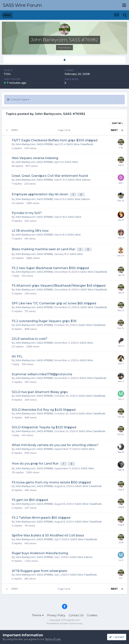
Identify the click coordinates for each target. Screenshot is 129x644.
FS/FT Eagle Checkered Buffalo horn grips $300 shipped (55, 140)
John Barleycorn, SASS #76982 (34, 144)
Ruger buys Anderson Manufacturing (40, 553)
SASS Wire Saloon (79, 180)
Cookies (92, 615)
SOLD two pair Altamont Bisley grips (40, 392)
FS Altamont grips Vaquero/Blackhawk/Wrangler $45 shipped (59, 286)
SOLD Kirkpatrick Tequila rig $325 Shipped (44, 427)
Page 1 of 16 (64, 130)
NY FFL (17, 357)
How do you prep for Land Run (36, 464)
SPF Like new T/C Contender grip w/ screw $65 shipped (54, 303)
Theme (38, 615)
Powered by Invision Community (65, 623)
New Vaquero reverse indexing (35, 158)
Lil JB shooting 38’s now (30, 231)
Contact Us (76, 615)
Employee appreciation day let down (40, 194)
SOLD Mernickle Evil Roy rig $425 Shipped (44, 410)
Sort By (117, 123)
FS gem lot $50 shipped (30, 500)
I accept (117, 637)
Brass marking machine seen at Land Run (44, 249)
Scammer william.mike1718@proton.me (42, 374)
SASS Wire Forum (22, 5)
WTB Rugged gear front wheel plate (39, 571)
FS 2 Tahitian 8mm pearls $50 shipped (41, 518)
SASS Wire (71, 162)
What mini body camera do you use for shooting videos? (55, 445)
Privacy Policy (56, 615)
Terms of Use (53, 639)
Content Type (18, 99)
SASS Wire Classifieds (80, 144)
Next (114, 130)
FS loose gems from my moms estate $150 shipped (51, 482)
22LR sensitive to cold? (30, 339)
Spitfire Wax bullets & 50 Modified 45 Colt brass (48, 535)
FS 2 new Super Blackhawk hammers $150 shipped (50, 268)
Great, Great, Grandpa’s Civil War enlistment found (50, 176)
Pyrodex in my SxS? (27, 213)
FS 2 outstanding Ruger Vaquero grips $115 (44, 321)
